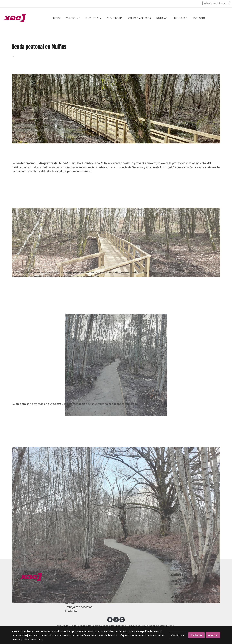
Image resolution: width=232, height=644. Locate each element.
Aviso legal (63, 626)
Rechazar (196, 635)
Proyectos (71, 582)
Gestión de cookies (104, 626)
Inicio (68, 574)
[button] (93, 18)
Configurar (178, 635)
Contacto (71, 611)
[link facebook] (110, 619)
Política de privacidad (128, 626)
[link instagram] (116, 619)
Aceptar (213, 635)
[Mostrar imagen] (116, 109)
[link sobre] (36, 577)
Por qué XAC (73, 578)
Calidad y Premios (76, 591)
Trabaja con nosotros (78, 607)
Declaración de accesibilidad (158, 626)
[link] (15, 18)
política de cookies (31, 639)
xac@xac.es (178, 584)
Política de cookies (81, 626)
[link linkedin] (122, 619)
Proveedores (73, 587)
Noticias (70, 603)
